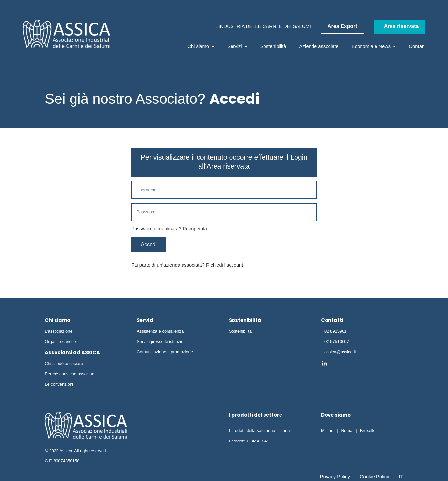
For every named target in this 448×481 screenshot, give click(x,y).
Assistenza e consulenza (160, 332)
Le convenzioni (59, 385)
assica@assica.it (340, 353)
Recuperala (195, 229)
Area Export (342, 26)
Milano (327, 432)
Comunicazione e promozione (165, 353)
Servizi (237, 46)
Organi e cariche (60, 342)
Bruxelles (369, 432)
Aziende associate (319, 46)
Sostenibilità (273, 46)
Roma (347, 432)
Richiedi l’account (225, 266)
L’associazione (59, 332)
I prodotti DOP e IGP (248, 442)
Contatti (417, 46)
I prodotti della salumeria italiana (259, 432)
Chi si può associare (64, 365)
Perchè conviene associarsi (71, 375)
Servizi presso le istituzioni (162, 342)
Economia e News (374, 46)
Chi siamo (201, 46)
